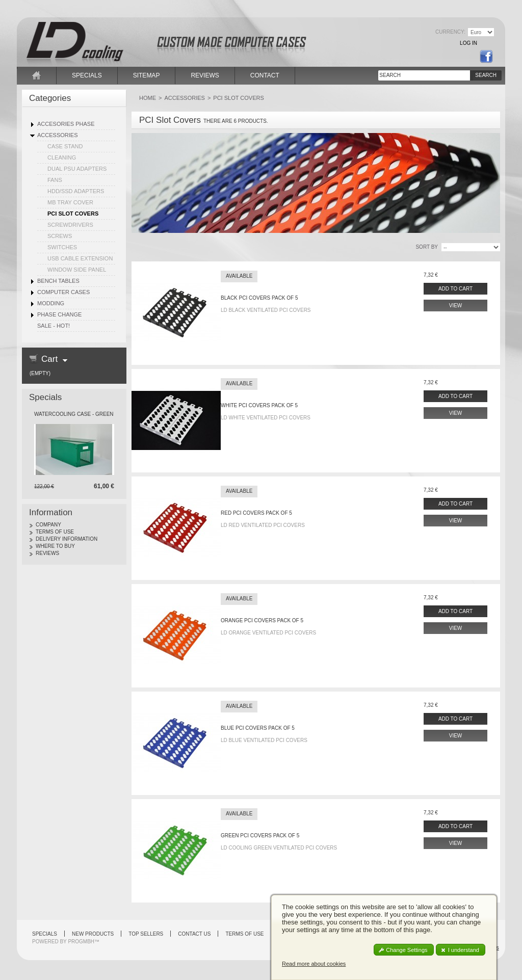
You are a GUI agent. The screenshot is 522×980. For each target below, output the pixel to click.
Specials (45, 397)
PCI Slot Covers (73, 214)
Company (48, 525)
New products (93, 934)
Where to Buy (55, 546)
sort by (427, 247)
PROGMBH (81, 942)
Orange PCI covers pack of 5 (262, 620)
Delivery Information (67, 539)
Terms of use (55, 532)
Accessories (57, 135)
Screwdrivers (70, 225)
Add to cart (455, 289)
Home (148, 98)
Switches (62, 247)
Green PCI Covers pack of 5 (260, 836)
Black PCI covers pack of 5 (259, 298)
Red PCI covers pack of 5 (256, 513)
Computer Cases (63, 292)
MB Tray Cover (70, 202)
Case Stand (65, 146)
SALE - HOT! (54, 326)
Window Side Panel (77, 270)
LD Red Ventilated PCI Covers (263, 525)
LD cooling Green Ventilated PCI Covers (279, 848)
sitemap (147, 75)
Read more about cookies (314, 964)
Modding (51, 303)
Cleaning (62, 157)
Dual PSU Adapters (77, 169)
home (37, 75)
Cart (49, 359)
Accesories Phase (66, 124)
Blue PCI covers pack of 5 (258, 728)
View (456, 306)
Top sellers (146, 934)
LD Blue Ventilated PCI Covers (264, 740)
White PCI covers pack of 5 (259, 405)
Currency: (450, 32)
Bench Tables (58, 281)
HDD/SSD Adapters (76, 191)
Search (486, 75)
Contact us (194, 934)
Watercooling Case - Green (74, 414)
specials (87, 75)
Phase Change (59, 314)
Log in (468, 43)
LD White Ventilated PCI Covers (266, 418)
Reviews (47, 553)
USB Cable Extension (80, 258)
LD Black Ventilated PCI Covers (266, 310)
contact (265, 75)
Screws (60, 236)
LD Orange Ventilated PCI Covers (268, 633)
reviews (205, 75)
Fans (55, 180)
